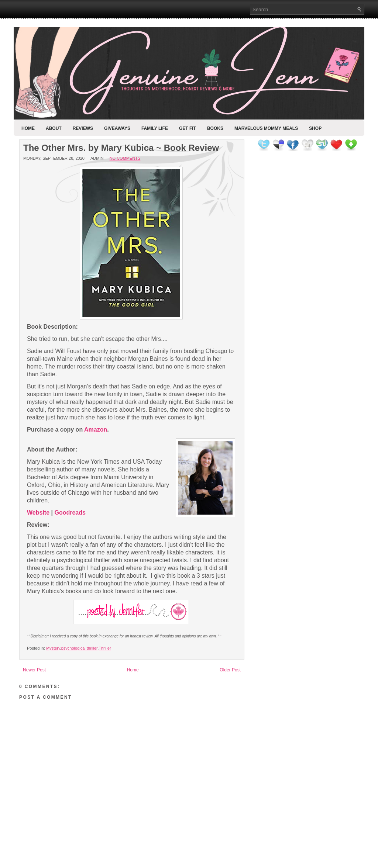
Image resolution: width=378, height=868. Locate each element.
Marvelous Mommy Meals (266, 128)
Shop (315, 128)
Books (215, 128)
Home (28, 128)
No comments (125, 158)
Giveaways (117, 128)
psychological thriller (79, 648)
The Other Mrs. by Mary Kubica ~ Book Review (121, 148)
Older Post (230, 670)
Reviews (83, 128)
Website (38, 513)
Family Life (155, 128)
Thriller (105, 648)
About (54, 128)
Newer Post (34, 670)
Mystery (53, 648)
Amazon (96, 430)
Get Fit (188, 128)
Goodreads (70, 513)
